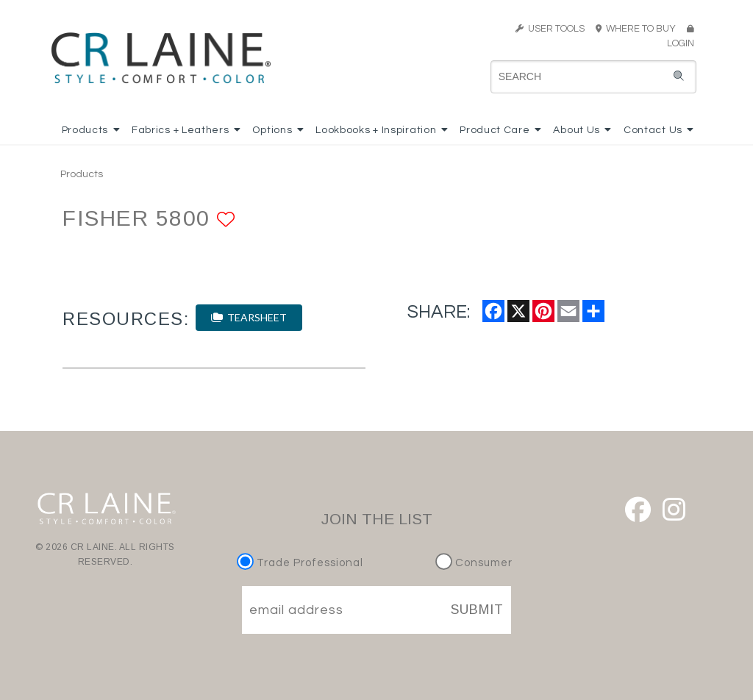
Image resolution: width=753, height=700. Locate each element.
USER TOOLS (550, 29)
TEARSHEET (249, 317)
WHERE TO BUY (640, 29)
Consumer (474, 563)
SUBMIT (477, 610)
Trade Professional (302, 563)
